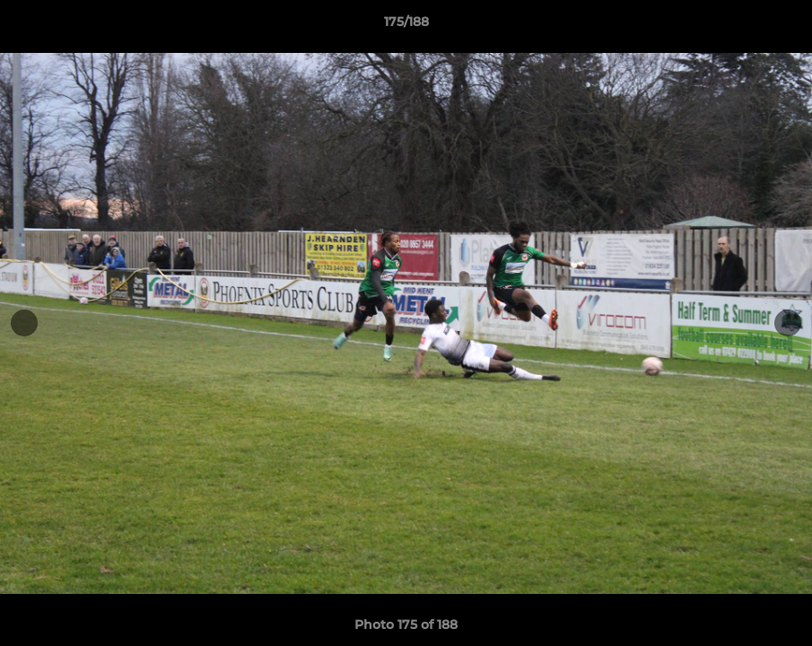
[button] (780, 26)
